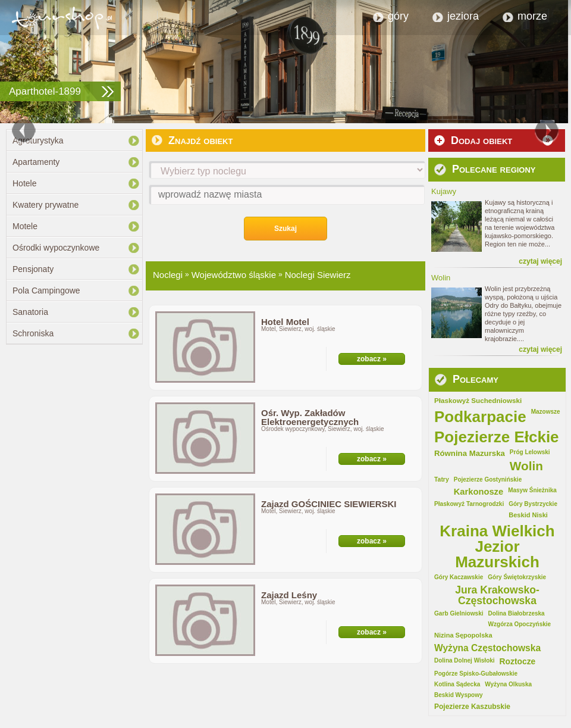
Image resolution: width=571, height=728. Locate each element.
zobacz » (372, 359)
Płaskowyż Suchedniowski (478, 401)
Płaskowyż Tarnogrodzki (469, 504)
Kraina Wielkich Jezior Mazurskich (497, 546)
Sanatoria (30, 312)
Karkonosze (479, 492)
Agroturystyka (38, 140)
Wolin (526, 466)
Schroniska (33, 333)
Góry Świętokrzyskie (517, 577)
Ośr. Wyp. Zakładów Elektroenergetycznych (310, 417)
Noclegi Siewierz (318, 275)
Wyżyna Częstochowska (487, 648)
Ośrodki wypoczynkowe (56, 248)
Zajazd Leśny (289, 595)
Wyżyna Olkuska (508, 685)
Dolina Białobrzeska (517, 614)
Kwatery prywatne (46, 205)
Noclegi (168, 275)
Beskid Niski (528, 515)
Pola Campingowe (46, 290)
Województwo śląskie (234, 275)
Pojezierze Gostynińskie (488, 480)
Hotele (24, 183)
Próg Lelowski (530, 452)
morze (532, 16)
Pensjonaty (33, 269)
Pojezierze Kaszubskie (472, 707)
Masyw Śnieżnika (532, 490)
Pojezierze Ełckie (497, 437)
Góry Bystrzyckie (533, 504)
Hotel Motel (285, 322)
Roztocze (518, 662)
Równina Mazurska (470, 453)
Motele (25, 226)
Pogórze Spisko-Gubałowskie (476, 674)
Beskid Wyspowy (459, 695)
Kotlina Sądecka (457, 685)
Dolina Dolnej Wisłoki (465, 661)
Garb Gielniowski (459, 614)
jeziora (463, 16)
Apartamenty (36, 162)
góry (398, 16)
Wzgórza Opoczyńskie (520, 624)
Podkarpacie (480, 417)
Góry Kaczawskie (459, 577)
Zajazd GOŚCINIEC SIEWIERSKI (329, 504)
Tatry (442, 480)
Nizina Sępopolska (463, 635)
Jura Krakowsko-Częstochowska (497, 596)
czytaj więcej (540, 261)
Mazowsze (546, 412)
